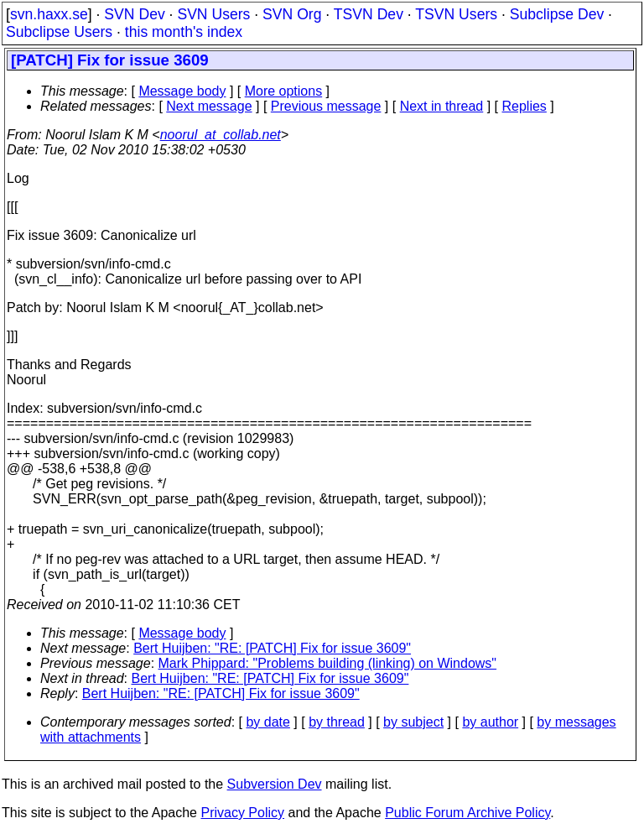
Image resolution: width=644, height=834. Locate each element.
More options (284, 91)
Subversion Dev (275, 784)
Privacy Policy (242, 813)
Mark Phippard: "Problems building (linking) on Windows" (328, 663)
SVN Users (213, 14)
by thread (337, 722)
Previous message (326, 106)
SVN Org (292, 14)
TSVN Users (456, 14)
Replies (525, 106)
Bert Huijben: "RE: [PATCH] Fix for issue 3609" (272, 648)
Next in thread (442, 106)
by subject (413, 722)
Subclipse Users (59, 32)
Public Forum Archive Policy (467, 813)
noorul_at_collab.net (221, 135)
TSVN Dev (369, 14)
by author (490, 722)
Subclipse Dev (557, 14)
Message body (182, 91)
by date (267, 722)
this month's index (184, 32)
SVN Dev (134, 14)
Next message (209, 106)
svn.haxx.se (49, 14)
